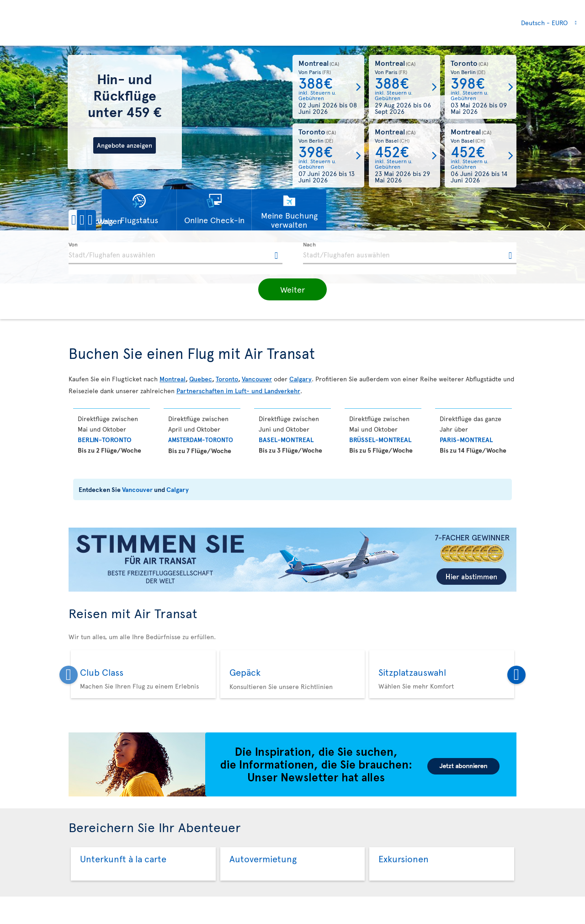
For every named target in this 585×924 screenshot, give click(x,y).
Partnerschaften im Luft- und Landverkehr (238, 391)
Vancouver (257, 379)
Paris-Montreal (466, 440)
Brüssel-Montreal (380, 440)
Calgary (300, 379)
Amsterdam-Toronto (201, 440)
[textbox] (175, 253)
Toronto (227, 379)
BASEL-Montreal (286, 440)
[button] (100, 220)
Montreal (173, 379)
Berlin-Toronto (105, 440)
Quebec (201, 379)
